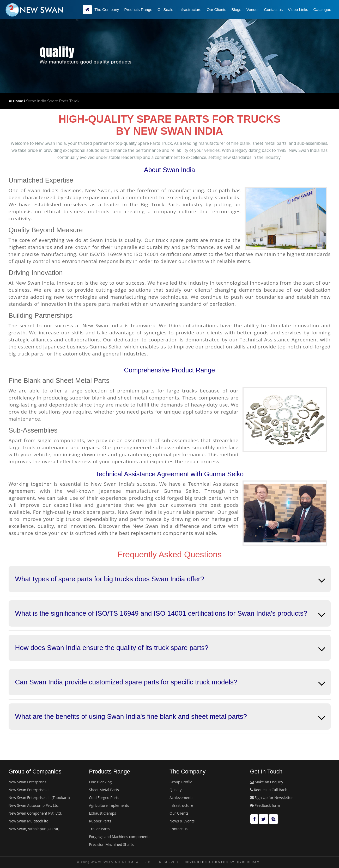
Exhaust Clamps (102, 813)
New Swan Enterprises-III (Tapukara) (39, 798)
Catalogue (322, 10)
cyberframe (250, 862)
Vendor (253, 10)
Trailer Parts (99, 829)
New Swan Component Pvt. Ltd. (35, 813)
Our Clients (217, 10)
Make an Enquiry (267, 782)
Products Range (138, 10)
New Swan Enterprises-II (29, 790)
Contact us (274, 10)
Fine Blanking (100, 782)
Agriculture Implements (109, 805)
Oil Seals (165, 10)
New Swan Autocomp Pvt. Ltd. (34, 805)
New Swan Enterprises (28, 782)
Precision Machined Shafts (111, 844)
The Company (107, 10)
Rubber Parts (100, 821)
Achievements (181, 798)
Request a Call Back (268, 790)
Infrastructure (190, 10)
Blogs (237, 10)
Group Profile (181, 782)
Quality (175, 790)
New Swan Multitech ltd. (29, 821)
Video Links (298, 10)
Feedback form (265, 805)
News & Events (182, 821)
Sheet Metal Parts (104, 790)
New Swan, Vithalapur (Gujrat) (34, 829)
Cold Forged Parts (104, 798)
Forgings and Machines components (120, 837)
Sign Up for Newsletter (271, 798)
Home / (17, 101)
